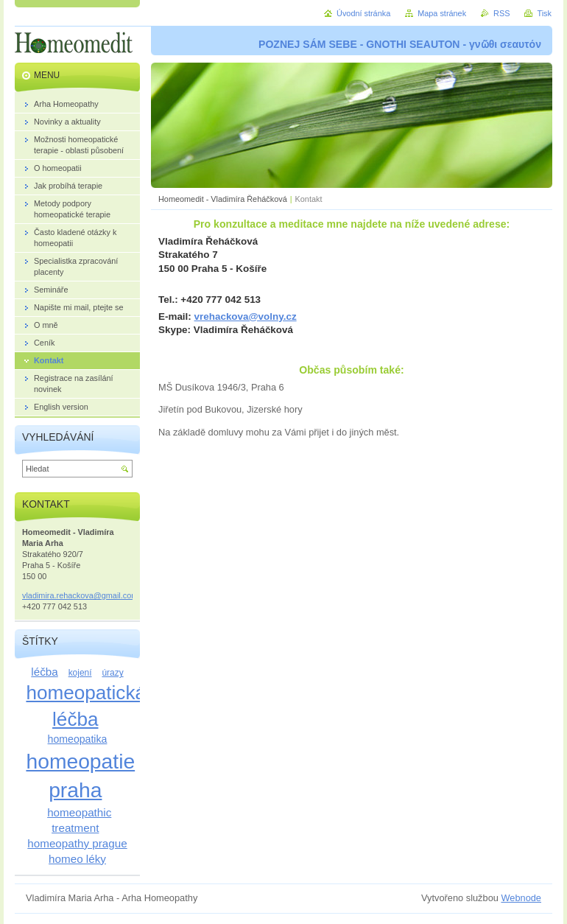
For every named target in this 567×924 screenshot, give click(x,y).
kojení (80, 673)
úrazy (112, 673)
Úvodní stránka (363, 13)
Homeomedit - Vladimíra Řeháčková (223, 199)
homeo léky (77, 859)
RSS (501, 13)
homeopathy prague (77, 843)
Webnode (521, 898)
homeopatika (78, 739)
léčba (44, 672)
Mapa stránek (442, 13)
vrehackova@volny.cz (246, 316)
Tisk (544, 13)
